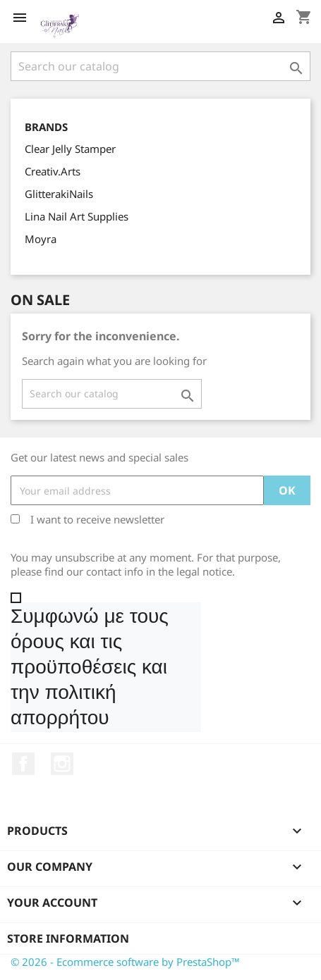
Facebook (23, 764)
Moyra (41, 239)
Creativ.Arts (53, 171)
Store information (68, 938)
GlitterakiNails (59, 194)
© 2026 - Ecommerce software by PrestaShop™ (125, 962)
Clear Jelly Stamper (70, 149)
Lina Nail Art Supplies (77, 216)
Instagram (62, 764)
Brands (46, 127)
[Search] (160, 66)
